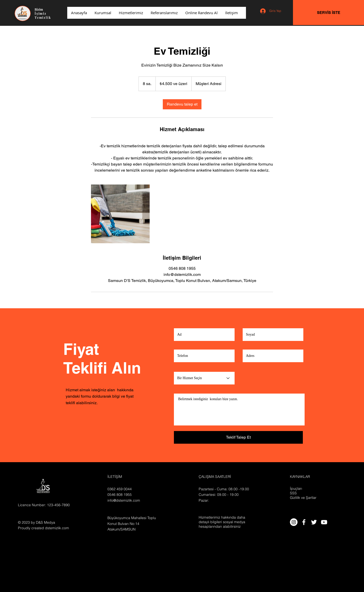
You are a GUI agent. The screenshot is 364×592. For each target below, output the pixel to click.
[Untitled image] (120, 214)
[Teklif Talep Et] (238, 437)
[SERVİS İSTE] (328, 13)
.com (65, 528)
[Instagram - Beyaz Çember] (294, 522)
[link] (182, 104)
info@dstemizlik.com (124, 500)
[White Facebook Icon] (304, 522)
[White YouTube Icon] (324, 522)
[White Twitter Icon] (314, 522)
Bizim (39, 9)
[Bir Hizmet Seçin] (204, 378)
